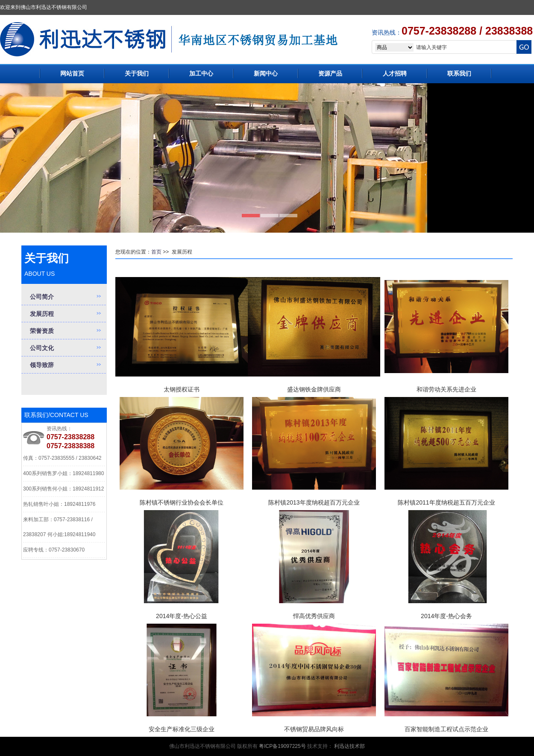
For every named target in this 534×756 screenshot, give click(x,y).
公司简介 (42, 297)
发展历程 (42, 314)
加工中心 (201, 73)
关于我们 (137, 73)
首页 (156, 252)
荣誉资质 (42, 331)
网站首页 (72, 73)
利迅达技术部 (349, 746)
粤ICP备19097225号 (282, 746)
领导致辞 (42, 365)
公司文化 (42, 348)
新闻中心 (266, 73)
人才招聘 (395, 73)
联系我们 (459, 73)
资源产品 (330, 73)
